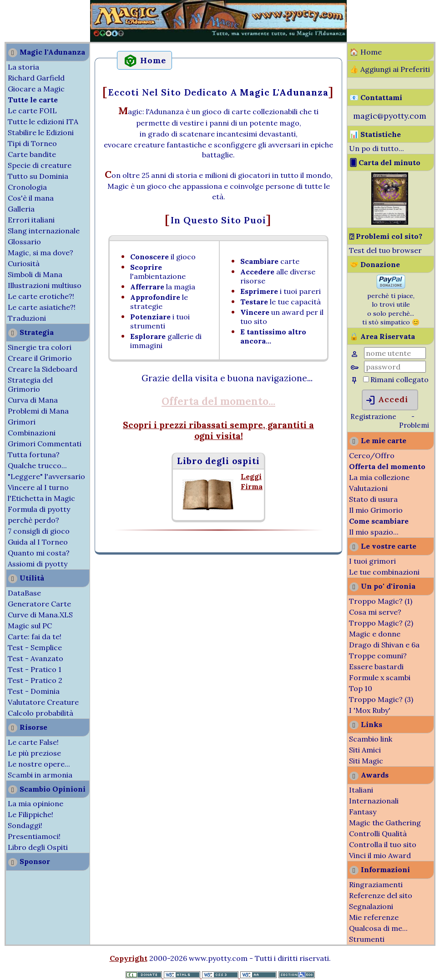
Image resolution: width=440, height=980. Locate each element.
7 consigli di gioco (39, 531)
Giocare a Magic (36, 89)
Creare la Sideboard (43, 369)
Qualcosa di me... (378, 928)
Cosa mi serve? (375, 612)
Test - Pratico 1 (35, 669)
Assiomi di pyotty (38, 564)
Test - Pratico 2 (35, 680)
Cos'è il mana (31, 198)
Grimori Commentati (45, 444)
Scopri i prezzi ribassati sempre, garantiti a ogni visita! (218, 430)
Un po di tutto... (377, 148)
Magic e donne (375, 634)
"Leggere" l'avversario (46, 476)
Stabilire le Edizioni (41, 132)
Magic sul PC (30, 626)
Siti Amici (365, 750)
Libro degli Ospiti (38, 847)
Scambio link (371, 739)
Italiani (361, 790)
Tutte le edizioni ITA (43, 121)
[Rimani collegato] (366, 379)
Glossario (24, 242)
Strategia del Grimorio (30, 384)
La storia (23, 67)
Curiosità (24, 263)
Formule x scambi (380, 677)
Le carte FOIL (32, 111)
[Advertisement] (27, 22)
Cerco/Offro (372, 455)
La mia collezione (379, 477)
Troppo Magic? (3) (381, 699)
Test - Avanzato (35, 658)
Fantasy (363, 812)
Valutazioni (368, 488)
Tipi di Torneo (32, 143)
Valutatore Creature (43, 702)
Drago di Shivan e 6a (384, 645)
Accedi (387, 400)
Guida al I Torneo (38, 542)
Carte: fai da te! (35, 636)
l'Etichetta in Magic (41, 498)
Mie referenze (374, 917)
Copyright (129, 958)
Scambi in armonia (40, 775)
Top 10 (361, 688)
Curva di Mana (33, 400)
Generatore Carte (39, 604)
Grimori (22, 422)
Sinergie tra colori (40, 347)
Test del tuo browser (385, 250)
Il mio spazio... (374, 532)
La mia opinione (35, 803)
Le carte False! (33, 742)
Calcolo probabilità (40, 713)
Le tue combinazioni (384, 572)
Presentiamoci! (34, 836)
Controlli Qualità (378, 834)
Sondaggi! (25, 825)
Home (371, 52)
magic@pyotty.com (390, 116)
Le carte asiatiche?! (42, 307)
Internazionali (374, 801)
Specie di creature (40, 165)
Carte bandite (32, 154)
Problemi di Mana (38, 411)
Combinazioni (32, 433)
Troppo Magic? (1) (381, 601)
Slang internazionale (44, 231)
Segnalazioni (371, 906)
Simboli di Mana (35, 274)
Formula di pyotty (39, 509)
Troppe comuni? (378, 656)
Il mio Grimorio (376, 510)
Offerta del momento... (218, 401)
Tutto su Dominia (38, 176)
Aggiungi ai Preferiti (395, 69)
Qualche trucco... (37, 465)
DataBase (24, 593)
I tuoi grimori (372, 561)
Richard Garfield (36, 78)
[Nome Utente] (395, 353)
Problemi (414, 425)
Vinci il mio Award (380, 855)
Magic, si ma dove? (40, 253)
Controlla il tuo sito (383, 844)
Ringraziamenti (376, 884)
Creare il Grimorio (40, 358)
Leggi (251, 476)
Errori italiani (31, 220)
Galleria (21, 209)
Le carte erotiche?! (41, 296)
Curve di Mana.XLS (40, 615)
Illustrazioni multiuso (45, 285)
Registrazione (373, 417)
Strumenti (367, 939)
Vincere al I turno (38, 487)
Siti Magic (366, 761)
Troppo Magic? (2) (381, 623)
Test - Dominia (34, 691)
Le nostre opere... (39, 764)
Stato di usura (373, 499)
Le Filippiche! (30, 814)
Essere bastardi (376, 667)
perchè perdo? (33, 520)
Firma (252, 486)
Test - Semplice (35, 647)
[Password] (395, 367)
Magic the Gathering (385, 823)
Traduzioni (27, 318)
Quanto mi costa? (39, 553)
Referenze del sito (381, 895)
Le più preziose (34, 753)
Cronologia (27, 187)
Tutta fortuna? (34, 455)
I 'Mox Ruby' (370, 710)
